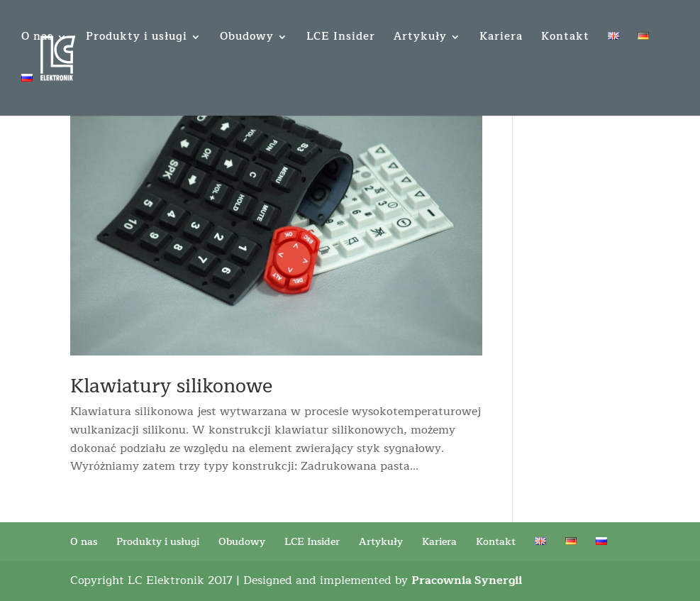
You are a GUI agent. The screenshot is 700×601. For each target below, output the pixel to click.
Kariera (501, 39)
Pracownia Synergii (467, 580)
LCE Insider (341, 39)
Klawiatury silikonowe (171, 386)
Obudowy (247, 39)
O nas (37, 39)
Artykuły (420, 39)
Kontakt (565, 39)
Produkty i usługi (137, 39)
